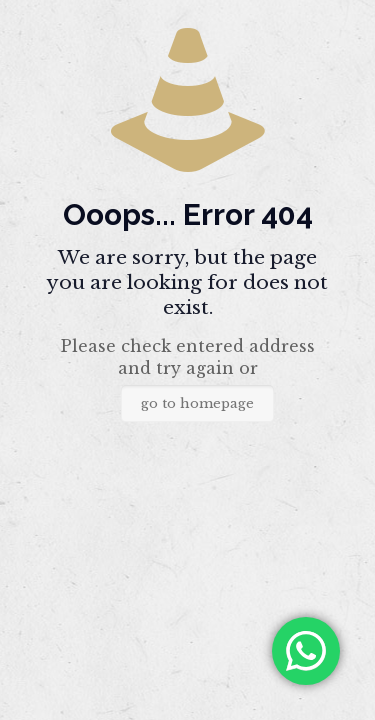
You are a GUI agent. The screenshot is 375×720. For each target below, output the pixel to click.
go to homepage (197, 403)
